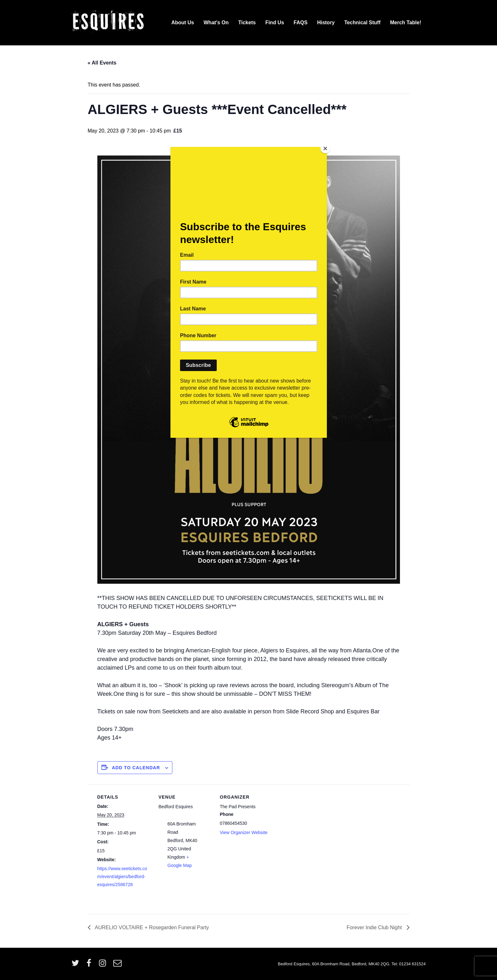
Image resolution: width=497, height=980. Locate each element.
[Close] (325, 148)
